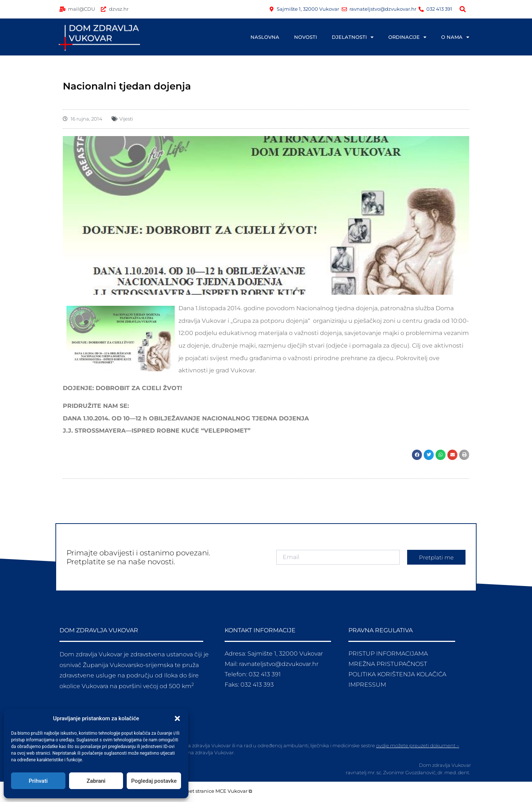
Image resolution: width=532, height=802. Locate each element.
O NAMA (455, 37)
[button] (177, 718)
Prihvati (38, 781)
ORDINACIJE (407, 37)
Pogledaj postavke (154, 781)
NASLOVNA (265, 37)
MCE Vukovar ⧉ (234, 791)
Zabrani (96, 781)
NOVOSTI (306, 37)
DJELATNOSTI (353, 37)
